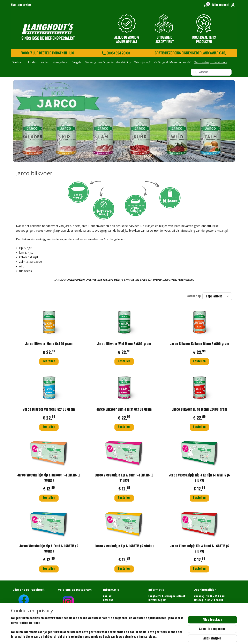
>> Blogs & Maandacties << (172, 62)
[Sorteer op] (217, 296)
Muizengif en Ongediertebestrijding (108, 62)
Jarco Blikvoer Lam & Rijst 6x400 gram (124, 409)
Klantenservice (21, 5)
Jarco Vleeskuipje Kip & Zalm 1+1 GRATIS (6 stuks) (124, 478)
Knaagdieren (61, 62)
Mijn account (224, 5)
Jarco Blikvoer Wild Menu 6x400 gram (124, 344)
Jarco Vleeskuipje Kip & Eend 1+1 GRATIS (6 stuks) (49, 549)
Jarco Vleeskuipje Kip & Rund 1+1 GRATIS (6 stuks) (199, 549)
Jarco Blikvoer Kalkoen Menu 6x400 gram (199, 344)
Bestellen (49, 361)
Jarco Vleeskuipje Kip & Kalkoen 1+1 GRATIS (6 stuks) (49, 478)
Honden (32, 62)
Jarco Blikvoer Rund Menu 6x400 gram (199, 409)
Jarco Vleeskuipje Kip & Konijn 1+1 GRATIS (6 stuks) (199, 478)
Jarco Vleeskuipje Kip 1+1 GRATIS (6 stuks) (124, 546)
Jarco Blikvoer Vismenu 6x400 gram (49, 409)
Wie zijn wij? (142, 62)
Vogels (77, 62)
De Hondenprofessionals (210, 62)
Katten (45, 62)
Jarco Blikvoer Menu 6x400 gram (49, 344)
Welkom (18, 62)
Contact (108, 596)
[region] (97, 628)
